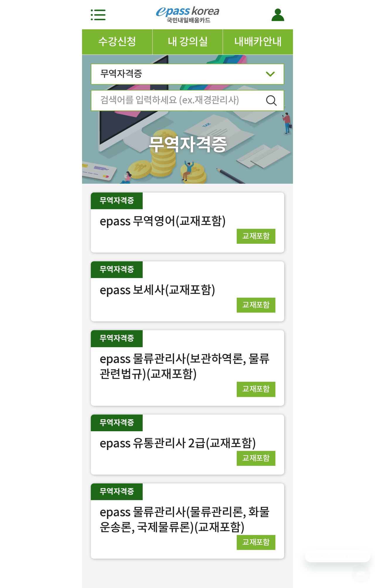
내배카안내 (258, 42)
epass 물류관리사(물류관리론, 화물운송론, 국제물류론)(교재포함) (185, 520)
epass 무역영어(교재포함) (163, 221)
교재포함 (256, 236)
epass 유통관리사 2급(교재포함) (178, 443)
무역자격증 (187, 76)
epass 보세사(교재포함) (157, 290)
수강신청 (117, 42)
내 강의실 (188, 42)
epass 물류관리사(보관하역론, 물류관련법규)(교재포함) (185, 366)
